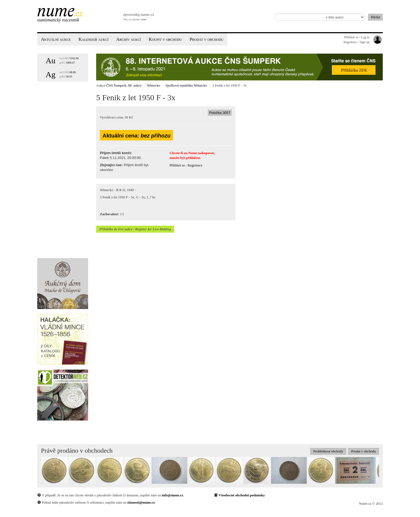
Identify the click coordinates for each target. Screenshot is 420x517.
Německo (153, 85)
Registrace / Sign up (356, 42)
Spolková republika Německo (186, 85)
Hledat (375, 17)
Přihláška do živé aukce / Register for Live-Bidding (135, 229)
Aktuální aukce (56, 39)
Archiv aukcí (129, 39)
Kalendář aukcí (93, 39)
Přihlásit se (177, 165)
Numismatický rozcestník (58, 20)
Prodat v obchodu (363, 451)
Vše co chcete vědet (138, 16)
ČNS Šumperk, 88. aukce (124, 85)
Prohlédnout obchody (328, 451)
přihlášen (193, 158)
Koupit (165, 39)
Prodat (207, 39)
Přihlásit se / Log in (357, 37)
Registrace (195, 165)
